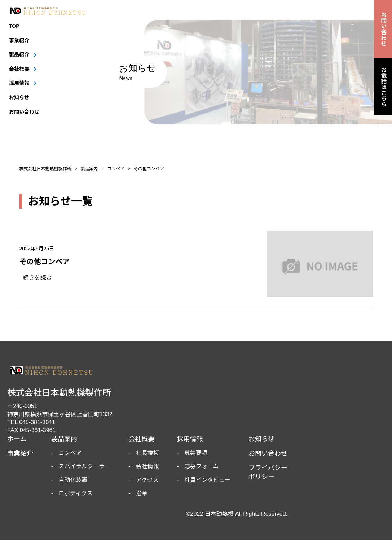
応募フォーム (202, 466)
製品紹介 (19, 54)
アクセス (147, 480)
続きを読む (40, 278)
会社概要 (19, 69)
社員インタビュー (207, 480)
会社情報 (147, 466)
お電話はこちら (383, 87)
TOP (14, 26)
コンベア (70, 453)
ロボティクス (76, 493)
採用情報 (19, 83)
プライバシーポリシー (268, 472)
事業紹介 (19, 40)
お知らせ (19, 97)
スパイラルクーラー (84, 466)
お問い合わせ (24, 112)
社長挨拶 (147, 453)
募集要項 (196, 453)
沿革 (142, 493)
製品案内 (64, 439)
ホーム (17, 439)
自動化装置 (73, 480)
